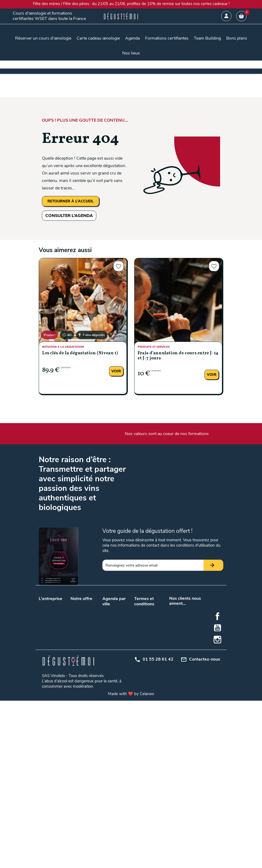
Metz (119, 680)
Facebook (217, 784)
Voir (116, 371)
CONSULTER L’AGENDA (69, 216)
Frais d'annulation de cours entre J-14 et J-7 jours (178, 356)
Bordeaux (110, 633)
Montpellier (112, 693)
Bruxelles (123, 661)
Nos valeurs (48, 604)
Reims (108, 699)
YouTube (217, 795)
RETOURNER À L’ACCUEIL (71, 201)
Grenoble (123, 673)
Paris (119, 647)
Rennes (121, 699)
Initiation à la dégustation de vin (83, 690)
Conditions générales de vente (145, 615)
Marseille (122, 640)
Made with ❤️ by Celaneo (131, 861)
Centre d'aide (145, 666)
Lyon (106, 640)
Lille (118, 633)
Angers (121, 609)
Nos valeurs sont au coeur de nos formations (167, 434)
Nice (106, 713)
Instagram (217, 807)
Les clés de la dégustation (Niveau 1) (80, 353)
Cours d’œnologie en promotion (82, 635)
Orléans (121, 693)
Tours (120, 654)
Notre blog (47, 611)
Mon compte (145, 659)
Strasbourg (124, 706)
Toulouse (110, 654)
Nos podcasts (50, 618)
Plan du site (144, 652)
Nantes (108, 647)
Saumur (109, 706)
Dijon (107, 673)
